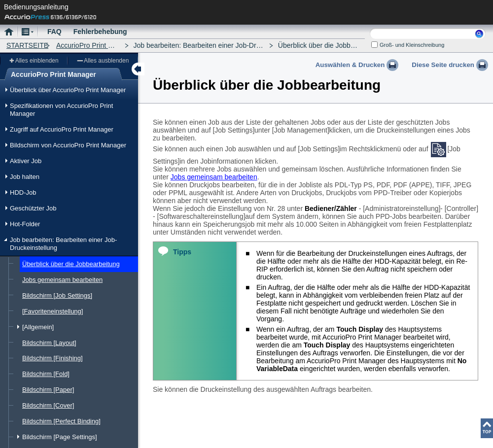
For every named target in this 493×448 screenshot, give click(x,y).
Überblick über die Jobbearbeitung (71, 264)
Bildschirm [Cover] (48, 405)
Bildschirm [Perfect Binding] (61, 421)
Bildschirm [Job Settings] (57, 295)
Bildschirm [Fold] (46, 374)
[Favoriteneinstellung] (53, 311)
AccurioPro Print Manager (96, 45)
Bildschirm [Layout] (49, 343)
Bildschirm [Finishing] (53, 358)
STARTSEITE (27, 45)
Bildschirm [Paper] (48, 390)
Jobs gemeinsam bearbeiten (62, 280)
